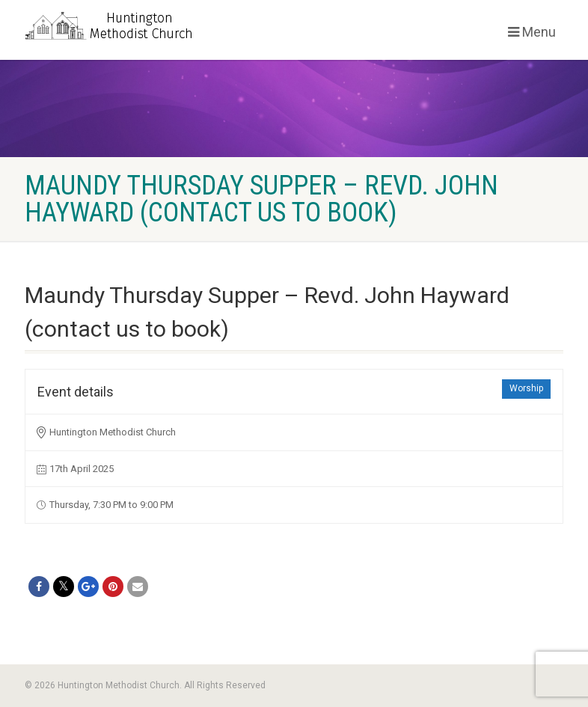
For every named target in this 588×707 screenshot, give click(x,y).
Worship (526, 388)
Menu (532, 32)
